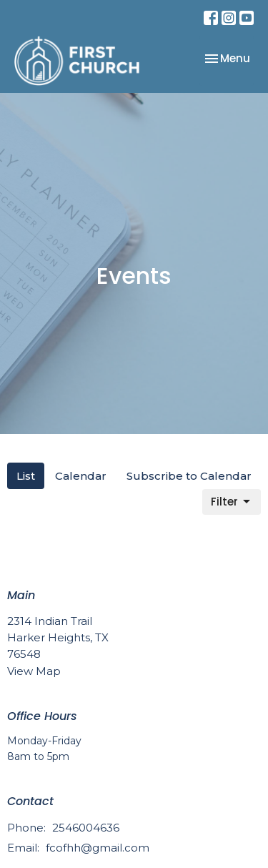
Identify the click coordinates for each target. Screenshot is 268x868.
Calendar (81, 476)
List (26, 476)
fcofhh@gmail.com (98, 848)
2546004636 (86, 828)
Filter (232, 502)
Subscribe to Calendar (189, 476)
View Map (34, 671)
